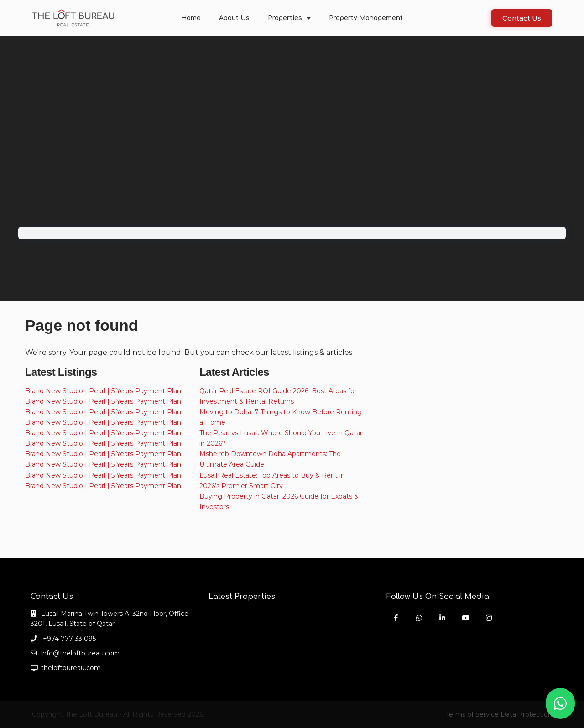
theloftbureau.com (71, 668)
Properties (289, 18)
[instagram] (489, 618)
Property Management (366, 18)
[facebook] (396, 618)
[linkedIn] (442, 618)
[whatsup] (419, 618)
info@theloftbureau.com (80, 653)
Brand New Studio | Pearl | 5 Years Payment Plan (103, 391)
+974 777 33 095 (68, 639)
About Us (234, 18)
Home (191, 18)
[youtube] (466, 618)
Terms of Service (472, 714)
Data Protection (526, 714)
